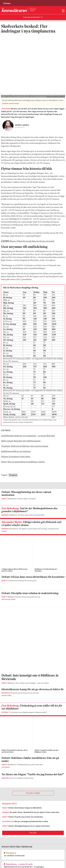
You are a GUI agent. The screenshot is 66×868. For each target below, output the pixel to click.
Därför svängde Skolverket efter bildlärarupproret (21, 377)
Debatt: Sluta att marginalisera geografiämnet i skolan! (23, 398)
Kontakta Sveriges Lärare (11, 860)
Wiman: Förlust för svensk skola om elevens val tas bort (28, 177)
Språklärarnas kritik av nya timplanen (16, 388)
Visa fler (33, 644)
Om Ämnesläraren (8, 805)
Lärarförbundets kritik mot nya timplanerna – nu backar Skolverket (28, 372)
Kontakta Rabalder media (11, 837)
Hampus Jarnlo (22, 61)
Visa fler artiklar (33, 604)
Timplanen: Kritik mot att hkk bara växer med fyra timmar (25, 383)
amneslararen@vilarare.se (10, 808)
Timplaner (13, 411)
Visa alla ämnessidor (32, 17)
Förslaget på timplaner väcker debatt (16, 393)
